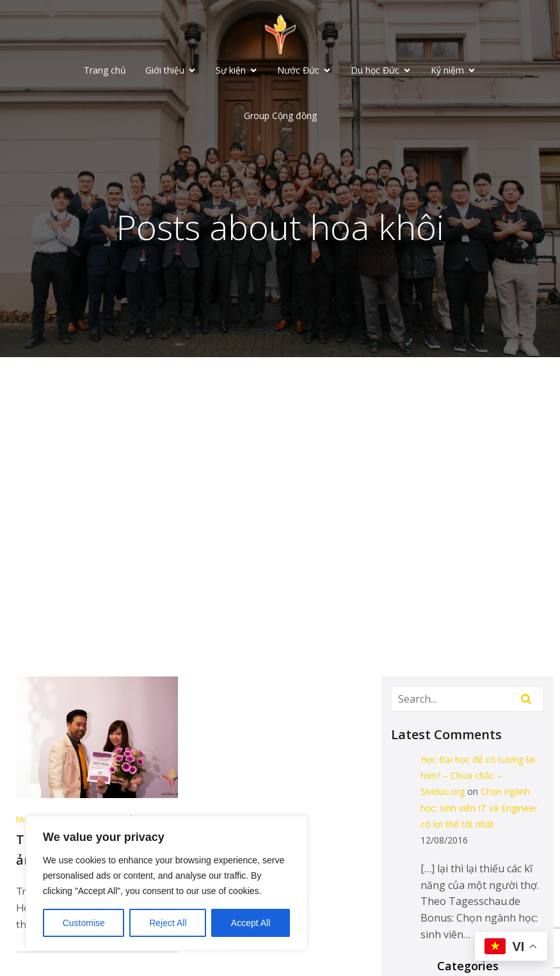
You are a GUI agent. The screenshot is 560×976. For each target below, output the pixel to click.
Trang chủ (105, 71)
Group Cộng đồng (280, 116)
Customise (84, 923)
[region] (166, 883)
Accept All (251, 923)
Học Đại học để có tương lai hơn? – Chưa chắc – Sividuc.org (478, 777)
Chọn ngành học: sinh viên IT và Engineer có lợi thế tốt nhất (479, 809)
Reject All (168, 923)
